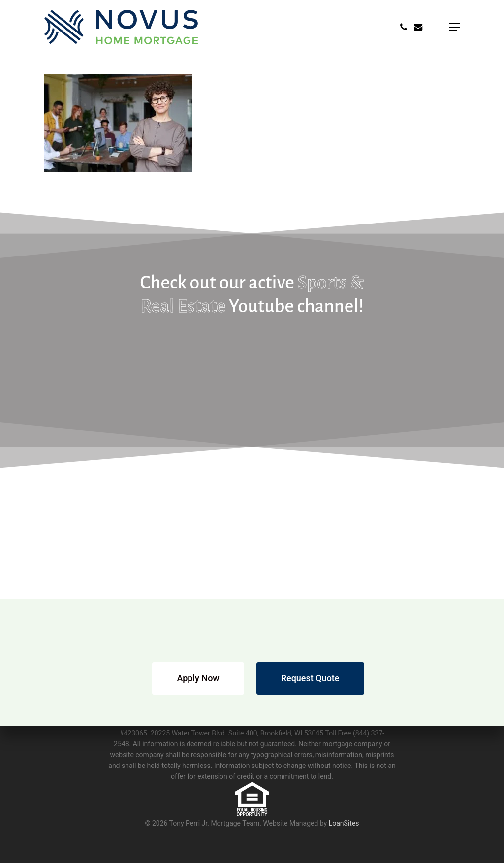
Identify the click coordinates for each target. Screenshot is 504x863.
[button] (454, 27)
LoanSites (344, 823)
